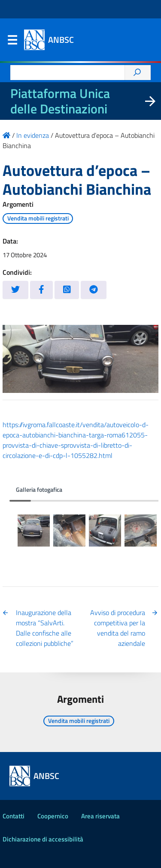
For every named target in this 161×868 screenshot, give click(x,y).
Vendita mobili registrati (38, 218)
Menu (12, 42)
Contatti (14, 816)
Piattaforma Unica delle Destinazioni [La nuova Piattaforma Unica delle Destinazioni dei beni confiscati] (60, 101)
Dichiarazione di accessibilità (43, 839)
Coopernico (53, 816)
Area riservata (100, 816)
